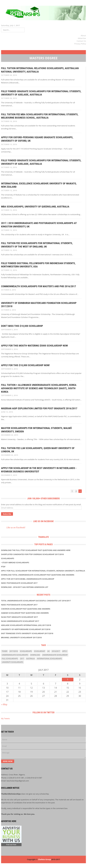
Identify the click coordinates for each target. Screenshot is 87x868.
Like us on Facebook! (43, 521)
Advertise (82, 38)
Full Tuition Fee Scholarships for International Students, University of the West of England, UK (37, 245)
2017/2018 (14, 651)
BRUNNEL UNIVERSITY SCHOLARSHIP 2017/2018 (21, 637)
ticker (5, 651)
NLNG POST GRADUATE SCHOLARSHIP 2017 (19, 617)
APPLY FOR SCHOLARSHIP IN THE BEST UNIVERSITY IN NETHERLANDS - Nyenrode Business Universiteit (39, 470)
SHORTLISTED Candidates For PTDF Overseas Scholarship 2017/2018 (32, 554)
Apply (65, 651)
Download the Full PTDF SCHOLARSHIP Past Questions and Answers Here (36, 550)
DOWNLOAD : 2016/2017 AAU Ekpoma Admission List (25, 587)
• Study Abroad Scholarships (15, 563)
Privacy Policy (80, 44)
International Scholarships (49, 659)
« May (4, 704)
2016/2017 (56, 651)
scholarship (40, 651)
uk (48, 651)
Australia (30, 659)
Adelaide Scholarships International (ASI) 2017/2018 (26, 625)
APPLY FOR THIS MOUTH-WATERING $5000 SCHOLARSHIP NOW (34, 346)
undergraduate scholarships (15, 655)
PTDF (3, 567)
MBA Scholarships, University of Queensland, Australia (35, 207)
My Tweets (5, 718)
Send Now (8, 761)
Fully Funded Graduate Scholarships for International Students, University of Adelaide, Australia (41, 93)
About (83, 36)
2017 (22, 659)
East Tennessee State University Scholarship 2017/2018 (27, 633)
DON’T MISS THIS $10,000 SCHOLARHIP (22, 326)
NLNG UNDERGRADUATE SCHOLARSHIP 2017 (20, 621)
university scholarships (12, 662)
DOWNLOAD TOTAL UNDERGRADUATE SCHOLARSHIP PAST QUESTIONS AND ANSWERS (38, 575)
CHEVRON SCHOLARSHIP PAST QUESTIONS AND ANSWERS (26, 609)
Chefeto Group (44, 859)
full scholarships (10, 659)
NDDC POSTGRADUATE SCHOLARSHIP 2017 (19, 583)
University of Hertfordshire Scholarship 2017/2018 (26, 629)
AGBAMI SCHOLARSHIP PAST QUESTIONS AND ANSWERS (25, 613)
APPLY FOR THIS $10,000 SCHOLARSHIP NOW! (25, 365)
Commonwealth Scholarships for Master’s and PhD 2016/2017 (39, 286)
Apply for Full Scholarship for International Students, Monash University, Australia (43, 571)
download (35, 655)
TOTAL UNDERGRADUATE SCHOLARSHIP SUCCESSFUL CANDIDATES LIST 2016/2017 (36, 601)
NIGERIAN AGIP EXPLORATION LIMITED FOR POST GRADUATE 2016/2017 (39, 408)
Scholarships (8, 558)
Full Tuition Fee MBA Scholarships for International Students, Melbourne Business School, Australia (40, 116)
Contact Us (81, 41)
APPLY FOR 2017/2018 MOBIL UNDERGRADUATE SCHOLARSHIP (28, 579)
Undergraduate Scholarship (55, 655)
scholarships (26, 651)
